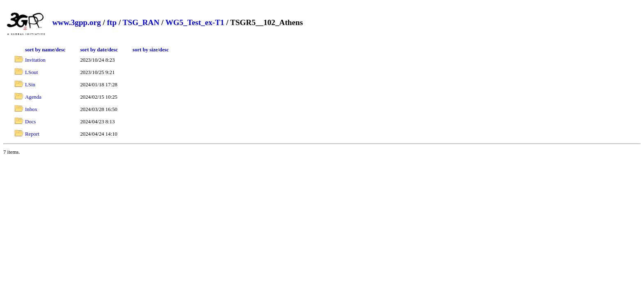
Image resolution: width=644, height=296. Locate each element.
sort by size (145, 50)
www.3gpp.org (76, 22)
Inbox (31, 109)
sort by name (40, 50)
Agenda (33, 97)
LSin (30, 85)
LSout (31, 72)
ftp (112, 22)
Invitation (35, 60)
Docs (30, 122)
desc (61, 50)
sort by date (93, 50)
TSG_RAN (141, 22)
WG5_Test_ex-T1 (195, 22)
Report (32, 134)
